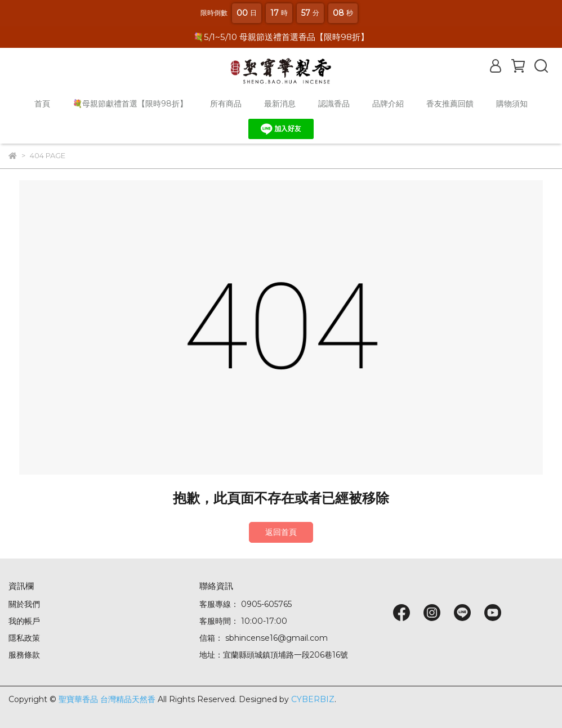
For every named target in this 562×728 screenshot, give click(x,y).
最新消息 (280, 104)
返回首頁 (281, 532)
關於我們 (24, 604)
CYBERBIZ (313, 699)
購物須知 (512, 104)
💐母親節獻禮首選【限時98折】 (130, 104)
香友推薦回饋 (450, 104)
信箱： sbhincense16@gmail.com (264, 638)
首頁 (42, 104)
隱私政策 (24, 638)
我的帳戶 (24, 621)
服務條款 (24, 655)
